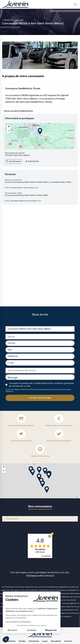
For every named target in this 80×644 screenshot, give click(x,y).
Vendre (22, 641)
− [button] (9, 131)
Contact (68, 641)
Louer (45, 641)
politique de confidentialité (34, 383)
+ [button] (9, 127)
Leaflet (72, 148)
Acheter (12, 641)
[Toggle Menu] (75, 4)
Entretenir (34, 641)
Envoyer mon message (40, 398)
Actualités (56, 641)
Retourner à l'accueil (13, 20)
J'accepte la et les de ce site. (41, 385)
